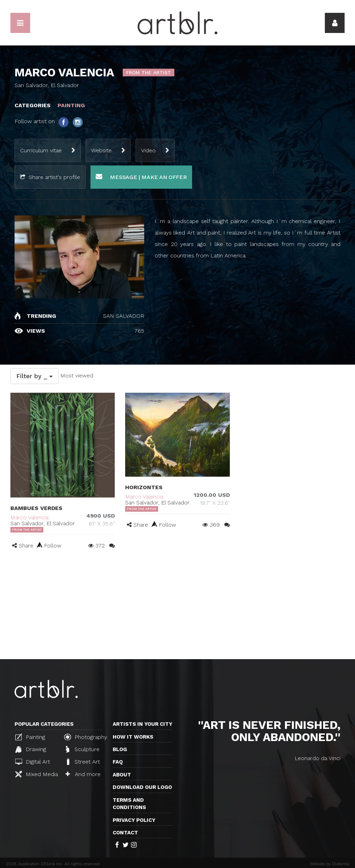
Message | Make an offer (141, 177)
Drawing (31, 749)
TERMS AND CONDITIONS (129, 804)
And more (83, 774)
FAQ (118, 762)
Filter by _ (34, 376)
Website (101, 150)
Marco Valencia (29, 517)
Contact (125, 833)
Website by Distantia (330, 864)
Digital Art (33, 762)
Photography (86, 737)
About (122, 775)
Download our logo (142, 787)
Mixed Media (37, 774)
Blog (120, 749)
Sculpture (83, 749)
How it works (133, 737)
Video (148, 150)
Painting (30, 737)
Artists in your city (142, 724)
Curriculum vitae (41, 150)
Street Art (83, 761)
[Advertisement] (177, 607)
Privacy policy (134, 820)
